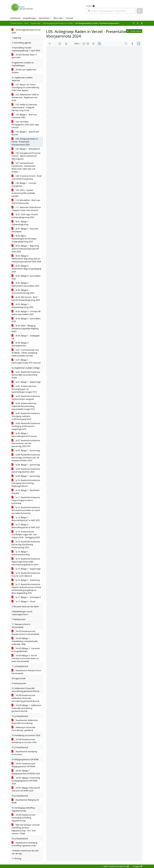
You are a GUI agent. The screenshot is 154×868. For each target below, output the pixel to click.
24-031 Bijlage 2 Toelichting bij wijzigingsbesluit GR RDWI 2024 (26, 781)
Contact (70, 18)
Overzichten (44, 18)
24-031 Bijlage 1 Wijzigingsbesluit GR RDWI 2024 (26, 772)
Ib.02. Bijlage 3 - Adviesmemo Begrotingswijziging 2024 (26, 269)
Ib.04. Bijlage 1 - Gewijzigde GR (26, 337)
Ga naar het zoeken (0, 2)
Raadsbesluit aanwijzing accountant (24, 753)
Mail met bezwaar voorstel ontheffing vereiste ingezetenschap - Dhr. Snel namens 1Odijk (26, 829)
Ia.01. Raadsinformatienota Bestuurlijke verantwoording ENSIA (26, 375)
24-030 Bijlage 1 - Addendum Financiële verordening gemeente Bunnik (26, 708)
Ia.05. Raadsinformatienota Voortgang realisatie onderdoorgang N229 (26, 416)
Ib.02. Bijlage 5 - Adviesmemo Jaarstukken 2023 (25, 284)
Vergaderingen (30, 18)
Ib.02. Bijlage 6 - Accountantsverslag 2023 (23, 292)
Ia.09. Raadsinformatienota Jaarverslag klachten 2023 (26, 470)
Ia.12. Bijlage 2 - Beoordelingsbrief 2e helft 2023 (26, 526)
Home (26, 23)
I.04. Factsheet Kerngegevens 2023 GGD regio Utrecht (25, 125)
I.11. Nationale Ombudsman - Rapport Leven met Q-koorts (26, 209)
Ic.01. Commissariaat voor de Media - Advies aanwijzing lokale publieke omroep (25, 353)
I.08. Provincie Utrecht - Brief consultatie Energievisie (26, 177)
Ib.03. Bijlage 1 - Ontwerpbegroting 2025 (22, 306)
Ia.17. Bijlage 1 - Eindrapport (26, 597)
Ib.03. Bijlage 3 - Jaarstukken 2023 (26, 320)
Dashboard (15, 18)
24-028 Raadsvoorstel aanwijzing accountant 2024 (24, 741)
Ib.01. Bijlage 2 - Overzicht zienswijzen (25, 230)
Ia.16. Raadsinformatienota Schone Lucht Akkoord (26, 574)
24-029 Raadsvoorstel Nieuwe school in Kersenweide (25, 633)
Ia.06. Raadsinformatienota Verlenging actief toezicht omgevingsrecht (26, 426)
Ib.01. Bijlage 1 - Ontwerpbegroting (21, 223)
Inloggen (138, 866)
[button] (140, 11)
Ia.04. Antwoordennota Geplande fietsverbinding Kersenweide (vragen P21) (24, 406)
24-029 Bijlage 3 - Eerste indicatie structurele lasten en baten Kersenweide (25, 658)
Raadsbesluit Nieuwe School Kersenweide (26, 672)
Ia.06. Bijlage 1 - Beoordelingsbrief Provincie (24, 435)
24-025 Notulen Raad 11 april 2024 (24, 56)
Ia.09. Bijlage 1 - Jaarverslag (26, 476)
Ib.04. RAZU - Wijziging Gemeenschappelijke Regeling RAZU (25, 329)
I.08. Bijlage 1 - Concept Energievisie (24, 185)
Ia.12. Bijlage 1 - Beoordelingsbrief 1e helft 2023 (26, 519)
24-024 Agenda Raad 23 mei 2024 (26, 31)
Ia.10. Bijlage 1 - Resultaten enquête (26, 492)
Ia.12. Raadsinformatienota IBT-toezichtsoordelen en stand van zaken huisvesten (26, 510)
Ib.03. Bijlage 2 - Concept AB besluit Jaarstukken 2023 (26, 313)
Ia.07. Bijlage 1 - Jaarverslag (26, 450)
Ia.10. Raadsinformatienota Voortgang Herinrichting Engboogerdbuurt (26, 483)
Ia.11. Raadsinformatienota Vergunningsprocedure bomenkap (26, 500)
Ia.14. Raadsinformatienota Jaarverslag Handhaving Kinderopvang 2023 (26, 545)
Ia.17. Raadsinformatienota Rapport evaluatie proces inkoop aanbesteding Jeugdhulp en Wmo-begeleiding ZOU (26, 589)
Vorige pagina (134, 31)
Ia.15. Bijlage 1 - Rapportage (26, 569)
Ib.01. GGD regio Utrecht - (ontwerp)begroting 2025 (25, 216)
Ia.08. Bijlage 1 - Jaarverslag (26, 465)
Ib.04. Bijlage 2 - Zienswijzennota (21, 344)
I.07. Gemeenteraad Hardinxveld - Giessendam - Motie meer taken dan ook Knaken (24, 167)
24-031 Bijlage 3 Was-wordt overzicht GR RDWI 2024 (26, 789)
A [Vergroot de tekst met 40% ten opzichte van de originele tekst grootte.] (142, 23)
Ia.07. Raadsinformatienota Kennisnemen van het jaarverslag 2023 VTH (26, 443)
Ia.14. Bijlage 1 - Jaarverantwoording (21, 553)
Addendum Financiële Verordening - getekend (23, 729)
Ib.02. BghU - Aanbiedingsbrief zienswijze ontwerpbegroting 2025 (24, 239)
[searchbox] (111, 11)
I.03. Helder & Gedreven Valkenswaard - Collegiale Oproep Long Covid (24, 107)
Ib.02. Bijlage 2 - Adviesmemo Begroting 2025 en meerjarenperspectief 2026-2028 (26, 259)
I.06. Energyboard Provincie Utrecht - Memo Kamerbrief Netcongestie (26, 156)
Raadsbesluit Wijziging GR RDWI (25, 801)
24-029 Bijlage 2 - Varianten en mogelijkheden (26, 650)
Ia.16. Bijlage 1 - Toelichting (26, 580)
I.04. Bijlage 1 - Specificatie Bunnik (25, 133)
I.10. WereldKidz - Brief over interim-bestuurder (26, 202)
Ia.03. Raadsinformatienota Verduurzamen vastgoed (26, 398)
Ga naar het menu (1, 2)
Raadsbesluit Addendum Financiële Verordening (25, 722)
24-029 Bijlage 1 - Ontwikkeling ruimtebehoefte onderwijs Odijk (25, 641)
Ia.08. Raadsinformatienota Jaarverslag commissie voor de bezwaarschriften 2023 (26, 458)
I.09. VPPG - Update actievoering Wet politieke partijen (23, 193)
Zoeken (89, 6)
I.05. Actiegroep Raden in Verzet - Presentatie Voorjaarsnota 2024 (25, 142)
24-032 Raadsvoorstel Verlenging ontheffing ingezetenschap (23, 818)
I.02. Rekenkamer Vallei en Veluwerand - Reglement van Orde (25, 97)
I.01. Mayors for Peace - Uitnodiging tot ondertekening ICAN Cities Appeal (25, 87)
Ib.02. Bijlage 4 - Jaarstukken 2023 (26, 277)
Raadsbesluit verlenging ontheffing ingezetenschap (24, 844)
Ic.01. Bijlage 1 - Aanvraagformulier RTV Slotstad (26, 361)
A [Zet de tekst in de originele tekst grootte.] (134, 23)
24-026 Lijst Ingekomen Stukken (24, 71)
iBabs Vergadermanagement (116, 866)
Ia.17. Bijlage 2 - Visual (23, 601)
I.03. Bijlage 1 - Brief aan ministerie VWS (24, 116)
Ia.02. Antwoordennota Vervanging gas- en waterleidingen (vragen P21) (24, 389)
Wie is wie (58, 18)
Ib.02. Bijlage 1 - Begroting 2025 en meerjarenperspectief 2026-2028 (25, 249)
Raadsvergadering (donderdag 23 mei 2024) (58, 23)
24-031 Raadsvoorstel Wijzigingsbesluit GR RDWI (23, 765)
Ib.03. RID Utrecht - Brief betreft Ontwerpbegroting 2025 (26, 299)
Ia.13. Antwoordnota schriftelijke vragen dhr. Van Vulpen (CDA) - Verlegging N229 (26, 535)
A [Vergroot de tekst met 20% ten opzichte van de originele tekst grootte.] (138, 23)
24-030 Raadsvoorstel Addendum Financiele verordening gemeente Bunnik (25, 698)
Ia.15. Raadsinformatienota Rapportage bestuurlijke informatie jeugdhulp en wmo (26, 562)
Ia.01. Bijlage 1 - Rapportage (26, 382)
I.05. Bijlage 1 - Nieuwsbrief (26, 149)
